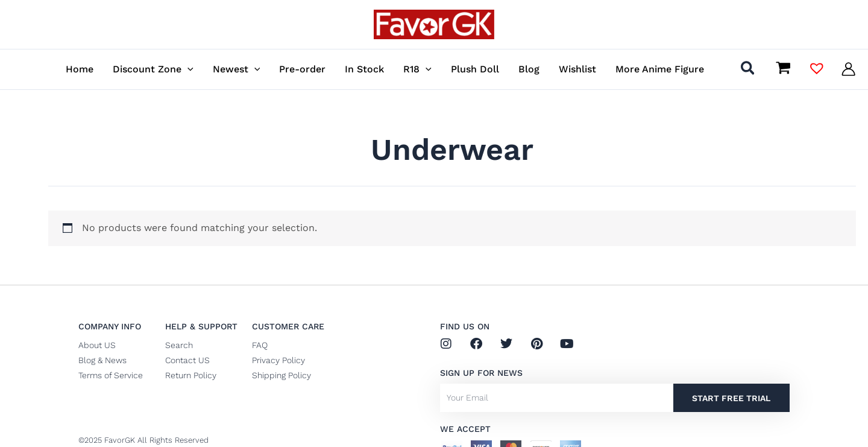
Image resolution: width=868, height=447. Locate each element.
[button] (748, 70)
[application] (187, 69)
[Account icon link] (848, 69)
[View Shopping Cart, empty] (783, 69)
